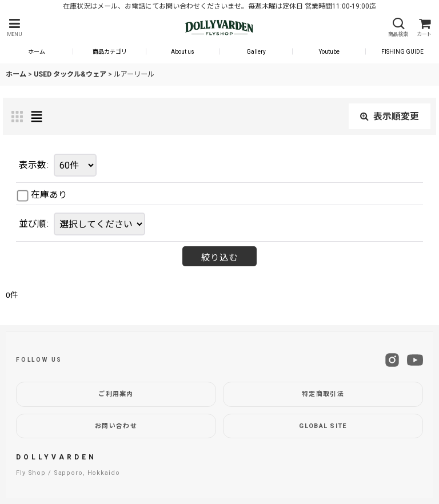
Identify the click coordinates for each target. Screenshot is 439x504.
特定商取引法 (323, 394)
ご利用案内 (116, 394)
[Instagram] (392, 360)
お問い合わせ (116, 426)
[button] (14, 28)
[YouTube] (415, 360)
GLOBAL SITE (323, 426)
